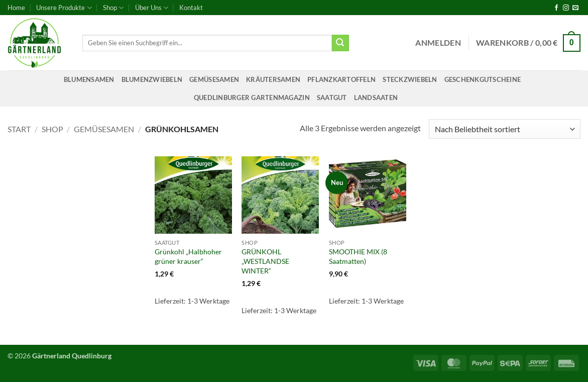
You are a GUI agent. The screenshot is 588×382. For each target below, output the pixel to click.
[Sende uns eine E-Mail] (575, 8)
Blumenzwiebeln (152, 79)
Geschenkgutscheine (483, 79)
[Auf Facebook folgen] (556, 8)
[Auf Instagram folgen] (566, 8)
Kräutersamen (273, 79)
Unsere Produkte (64, 8)
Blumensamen (89, 79)
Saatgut (332, 98)
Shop (113, 8)
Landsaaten (376, 98)
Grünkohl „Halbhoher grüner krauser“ (188, 256)
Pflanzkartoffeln (341, 79)
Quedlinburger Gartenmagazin (252, 98)
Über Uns (152, 8)
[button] (438, 43)
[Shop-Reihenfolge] (505, 129)
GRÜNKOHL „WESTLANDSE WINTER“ (265, 261)
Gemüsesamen (214, 79)
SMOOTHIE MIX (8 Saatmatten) (358, 256)
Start (19, 129)
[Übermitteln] (340, 43)
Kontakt (191, 8)
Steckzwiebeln (410, 79)
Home (16, 8)
